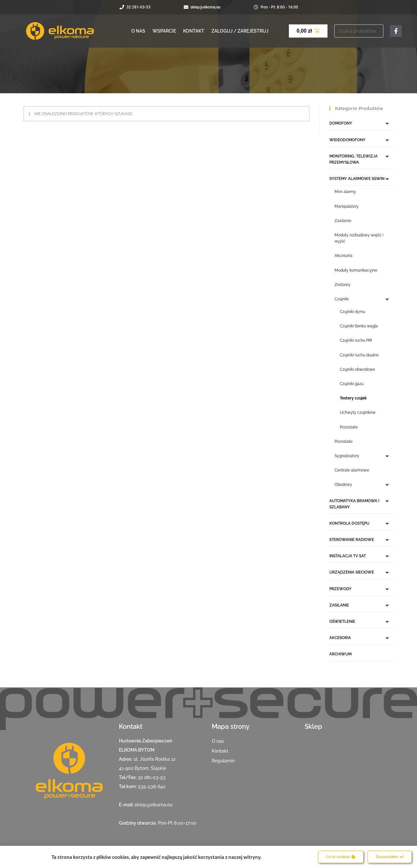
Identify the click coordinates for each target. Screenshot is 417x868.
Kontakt (194, 31)
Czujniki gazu (352, 384)
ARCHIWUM (340, 654)
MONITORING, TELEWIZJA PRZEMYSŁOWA (353, 159)
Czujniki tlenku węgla (359, 326)
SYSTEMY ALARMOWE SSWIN (357, 179)
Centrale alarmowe (352, 470)
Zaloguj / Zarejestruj (240, 31)
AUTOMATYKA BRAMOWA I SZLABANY (354, 504)
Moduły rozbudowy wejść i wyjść (359, 238)
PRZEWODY (340, 589)
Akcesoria (344, 256)
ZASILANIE (339, 605)
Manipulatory (347, 206)
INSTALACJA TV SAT (348, 556)
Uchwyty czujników (358, 412)
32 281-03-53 (152, 777)
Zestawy (343, 285)
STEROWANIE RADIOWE (352, 540)
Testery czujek (353, 398)
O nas (138, 31)
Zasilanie (343, 221)
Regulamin (223, 761)
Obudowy (343, 485)
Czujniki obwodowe (357, 369)
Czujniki (342, 299)
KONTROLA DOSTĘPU (349, 523)
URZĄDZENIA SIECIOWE (352, 572)
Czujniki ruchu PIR (356, 340)
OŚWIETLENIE (342, 621)
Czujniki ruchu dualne (359, 355)
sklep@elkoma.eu (153, 805)
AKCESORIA (340, 638)
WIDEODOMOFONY (347, 140)
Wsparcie (164, 31)
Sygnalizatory (347, 456)
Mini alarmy (345, 192)
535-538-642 (152, 786)
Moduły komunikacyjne (356, 270)
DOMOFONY (341, 123)
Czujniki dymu (352, 312)
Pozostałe (349, 427)
